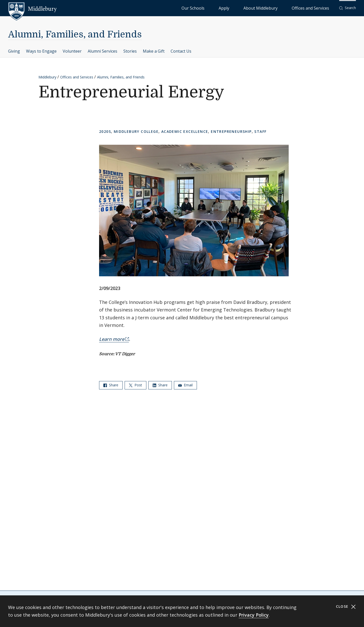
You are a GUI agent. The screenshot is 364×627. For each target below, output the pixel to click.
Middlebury (47, 77)
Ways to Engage (41, 51)
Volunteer (72, 51)
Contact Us (181, 51)
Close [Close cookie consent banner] (346, 607)
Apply (254, 8)
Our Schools (234, 8)
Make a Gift (154, 51)
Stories (130, 51)
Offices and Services (317, 8)
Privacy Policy (254, 615)
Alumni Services (103, 51)
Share (111, 385)
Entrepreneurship (231, 131)
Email (185, 385)
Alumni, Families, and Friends (75, 35)
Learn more (112, 339)
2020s (105, 131)
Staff (260, 131)
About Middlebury (279, 8)
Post (135, 385)
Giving (14, 51)
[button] (348, 8)
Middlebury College (136, 131)
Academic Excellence (185, 131)
